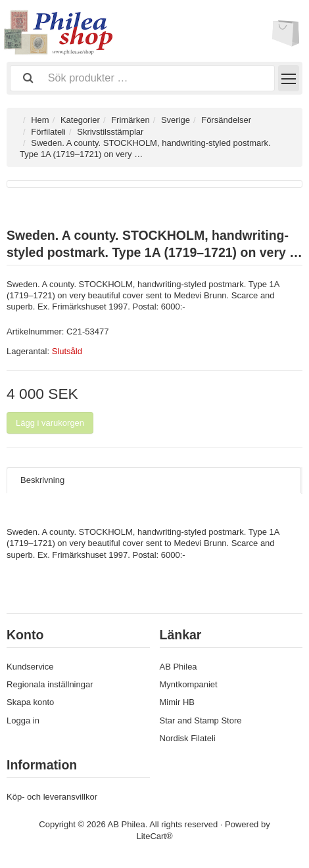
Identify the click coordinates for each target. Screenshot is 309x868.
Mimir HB (177, 702)
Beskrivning (42, 480)
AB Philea (178, 667)
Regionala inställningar (50, 684)
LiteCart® (154, 836)
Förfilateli (48, 132)
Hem (40, 120)
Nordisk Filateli (188, 738)
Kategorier (80, 120)
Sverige (176, 120)
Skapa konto (30, 702)
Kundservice (30, 667)
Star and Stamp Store (201, 720)
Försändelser (226, 120)
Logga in (23, 720)
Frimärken (131, 120)
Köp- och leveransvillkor (52, 797)
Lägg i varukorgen (50, 423)
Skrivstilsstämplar (110, 132)
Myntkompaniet (189, 684)
